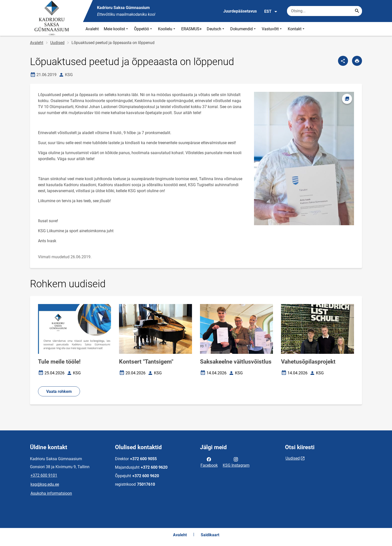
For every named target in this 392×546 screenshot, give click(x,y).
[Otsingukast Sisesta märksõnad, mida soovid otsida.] (324, 11)
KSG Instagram (236, 462)
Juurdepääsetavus (240, 11)
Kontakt (297, 29)
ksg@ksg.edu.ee (45, 484)
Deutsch (216, 29)
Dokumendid (243, 29)
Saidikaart (210, 535)
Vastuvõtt (272, 29)
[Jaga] (343, 61)
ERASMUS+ (191, 29)
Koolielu (167, 29)
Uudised (57, 43)
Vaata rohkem (59, 391)
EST (271, 12)
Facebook (209, 462)
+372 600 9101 (44, 475)
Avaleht (92, 29)
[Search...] (357, 11)
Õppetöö (143, 29)
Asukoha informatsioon (51, 493)
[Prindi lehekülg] (357, 61)
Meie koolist (116, 29)
